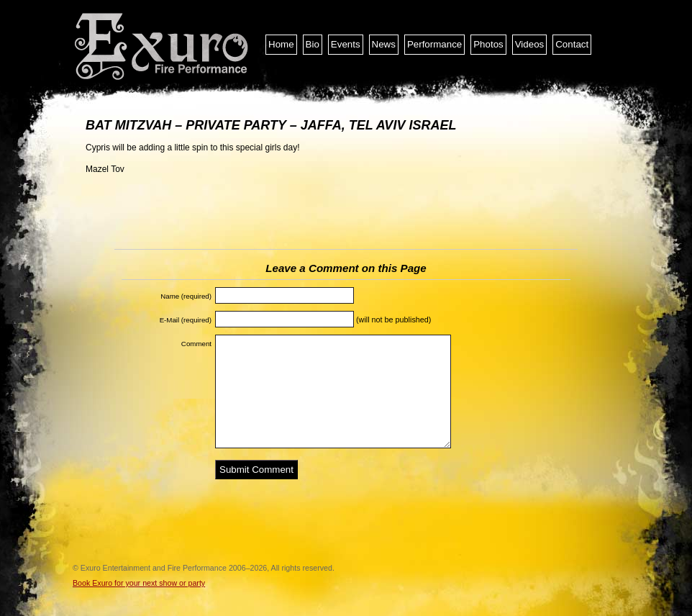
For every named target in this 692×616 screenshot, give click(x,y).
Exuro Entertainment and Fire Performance (163, 47)
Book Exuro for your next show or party (139, 583)
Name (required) (186, 296)
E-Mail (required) (186, 320)
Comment (196, 344)
